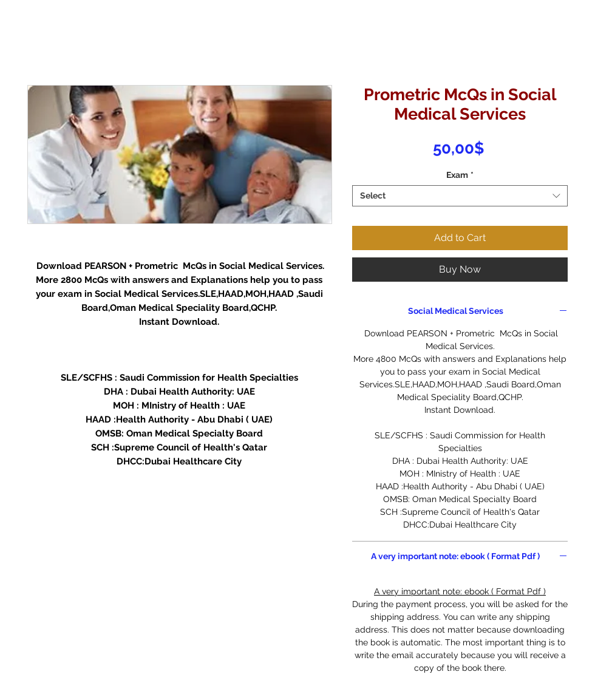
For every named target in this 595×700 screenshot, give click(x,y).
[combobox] (460, 196)
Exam (460, 175)
